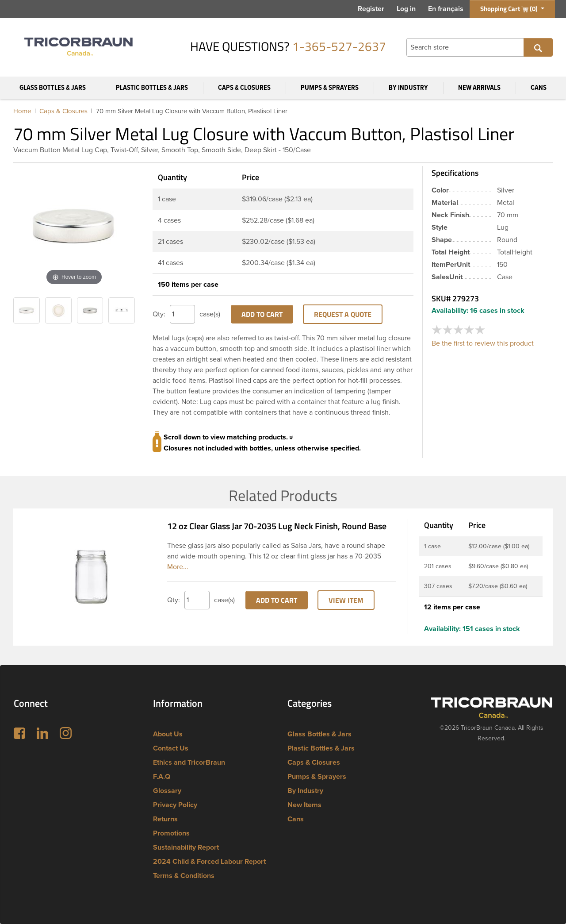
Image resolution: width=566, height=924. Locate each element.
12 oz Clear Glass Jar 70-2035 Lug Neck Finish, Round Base (277, 526)
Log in (406, 9)
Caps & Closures (244, 88)
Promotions (171, 833)
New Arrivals (479, 88)
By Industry (408, 88)
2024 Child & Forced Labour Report (209, 862)
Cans (539, 88)
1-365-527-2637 (339, 46)
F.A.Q (162, 777)
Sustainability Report (186, 847)
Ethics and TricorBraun (189, 762)
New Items (304, 805)
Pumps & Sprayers (330, 88)
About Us (168, 734)
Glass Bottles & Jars (53, 88)
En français (446, 9)
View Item (346, 600)
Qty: (159, 314)
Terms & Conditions (184, 876)
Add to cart (262, 314)
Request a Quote (343, 314)
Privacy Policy (175, 805)
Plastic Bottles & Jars (152, 88)
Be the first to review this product (483, 343)
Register (371, 9)
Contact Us (171, 748)
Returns (165, 819)
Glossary (167, 791)
